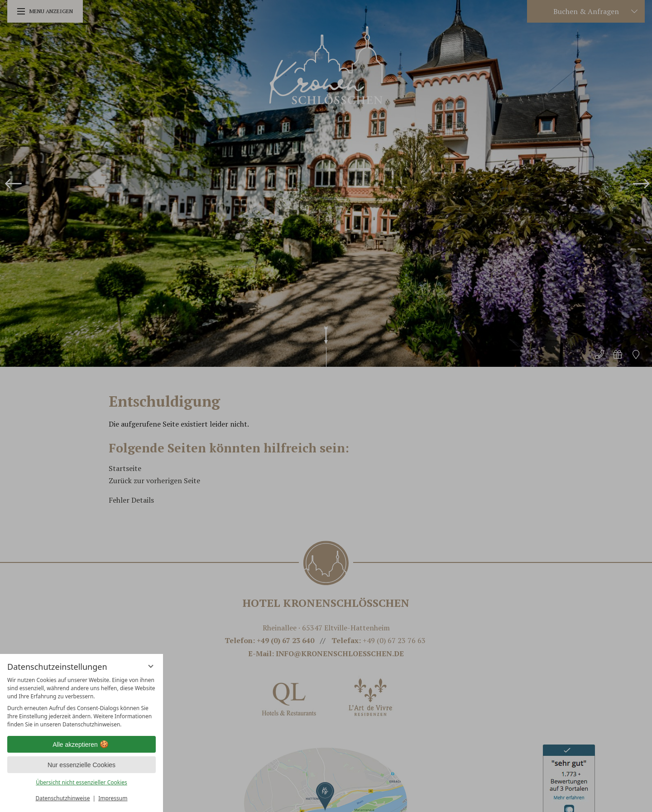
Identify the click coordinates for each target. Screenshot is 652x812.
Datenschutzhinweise (63, 798)
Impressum (113, 798)
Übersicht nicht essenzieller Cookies (81, 782)
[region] (81, 702)
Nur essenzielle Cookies (81, 765)
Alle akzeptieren (81, 745)
